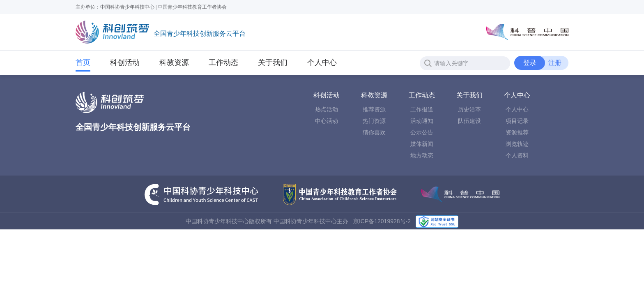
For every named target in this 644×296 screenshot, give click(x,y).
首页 (83, 62)
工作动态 (223, 65)
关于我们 (273, 62)
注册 (555, 63)
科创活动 (125, 62)
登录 (530, 63)
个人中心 (322, 62)
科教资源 (174, 62)
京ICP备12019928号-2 (382, 221)
